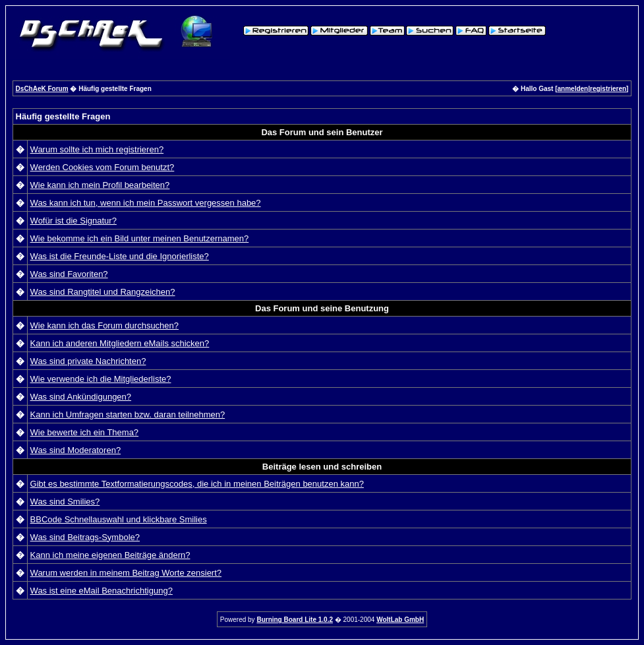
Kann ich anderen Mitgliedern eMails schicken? (120, 343)
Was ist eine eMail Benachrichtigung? (102, 591)
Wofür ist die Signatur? (73, 221)
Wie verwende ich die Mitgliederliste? (101, 379)
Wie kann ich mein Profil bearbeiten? (100, 185)
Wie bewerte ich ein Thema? (85, 432)
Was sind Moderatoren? (76, 450)
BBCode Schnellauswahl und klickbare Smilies (119, 519)
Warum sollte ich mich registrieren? (97, 149)
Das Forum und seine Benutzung (322, 308)
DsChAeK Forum (42, 89)
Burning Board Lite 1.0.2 (295, 620)
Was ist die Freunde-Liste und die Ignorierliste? (120, 256)
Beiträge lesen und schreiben (322, 467)
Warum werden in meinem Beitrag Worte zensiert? (126, 573)
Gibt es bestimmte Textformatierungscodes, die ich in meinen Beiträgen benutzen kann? (197, 484)
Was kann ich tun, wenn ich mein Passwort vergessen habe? (146, 203)
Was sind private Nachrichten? (88, 361)
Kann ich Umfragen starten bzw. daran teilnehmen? (128, 415)
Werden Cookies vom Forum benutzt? (102, 167)
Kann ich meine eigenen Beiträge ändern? (110, 555)
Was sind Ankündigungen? (81, 397)
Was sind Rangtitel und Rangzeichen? (103, 292)
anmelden (573, 89)
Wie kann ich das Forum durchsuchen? (104, 325)
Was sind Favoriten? (69, 274)
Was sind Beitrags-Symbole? (85, 537)
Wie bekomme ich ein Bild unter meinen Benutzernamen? (140, 238)
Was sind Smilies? (65, 502)
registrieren (608, 89)
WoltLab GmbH (400, 620)
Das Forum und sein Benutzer (322, 132)
